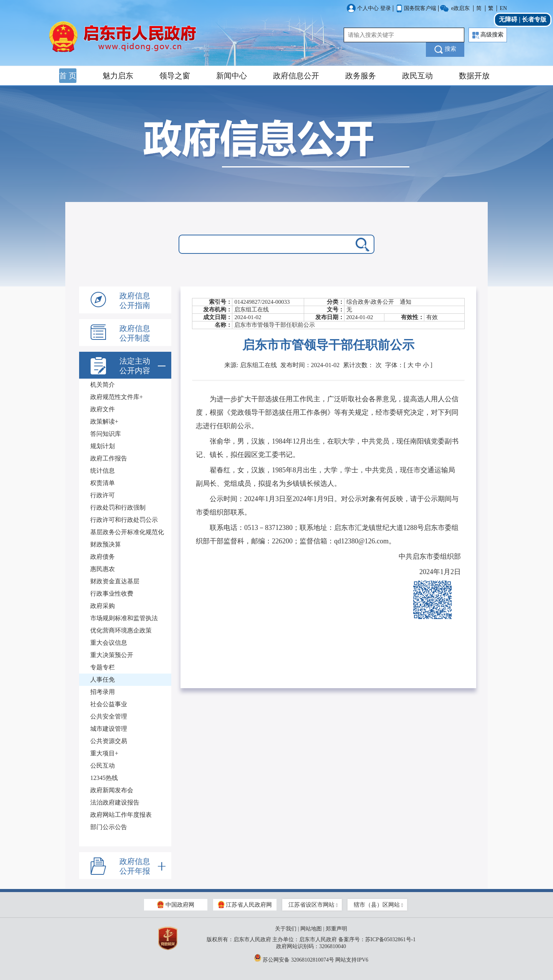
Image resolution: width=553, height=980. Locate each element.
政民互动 (417, 76)
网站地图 (311, 929)
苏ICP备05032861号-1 (390, 939)
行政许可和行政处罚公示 (124, 520)
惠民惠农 (103, 569)
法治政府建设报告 (115, 802)
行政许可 (103, 495)
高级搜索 (488, 35)
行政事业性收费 (112, 593)
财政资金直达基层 (115, 581)
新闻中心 (232, 76)
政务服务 (361, 76)
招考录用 (103, 692)
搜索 (445, 50)
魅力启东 (118, 76)
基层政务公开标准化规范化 (127, 532)
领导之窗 (175, 76)
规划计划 (103, 446)
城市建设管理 (109, 729)
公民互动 (103, 766)
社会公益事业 (109, 704)
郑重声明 (336, 929)
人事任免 (103, 680)
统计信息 (103, 471)
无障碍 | (510, 19)
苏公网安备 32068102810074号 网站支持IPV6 (311, 958)
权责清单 (103, 483)
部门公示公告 (109, 827)
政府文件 (103, 409)
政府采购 (103, 606)
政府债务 (103, 557)
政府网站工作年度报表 (121, 815)
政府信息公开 (296, 76)
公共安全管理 (109, 716)
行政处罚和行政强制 (118, 507)
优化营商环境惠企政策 (121, 630)
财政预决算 (106, 544)
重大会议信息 (109, 643)
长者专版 (534, 19)
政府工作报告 (109, 458)
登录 (386, 8)
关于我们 (286, 929)
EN (503, 8)
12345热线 (104, 778)
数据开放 (474, 76)
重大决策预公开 (112, 655)
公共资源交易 (109, 741)
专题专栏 (103, 667)
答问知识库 (106, 434)
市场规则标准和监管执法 (124, 618)
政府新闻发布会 (112, 790)
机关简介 (103, 385)
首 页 (68, 76)
